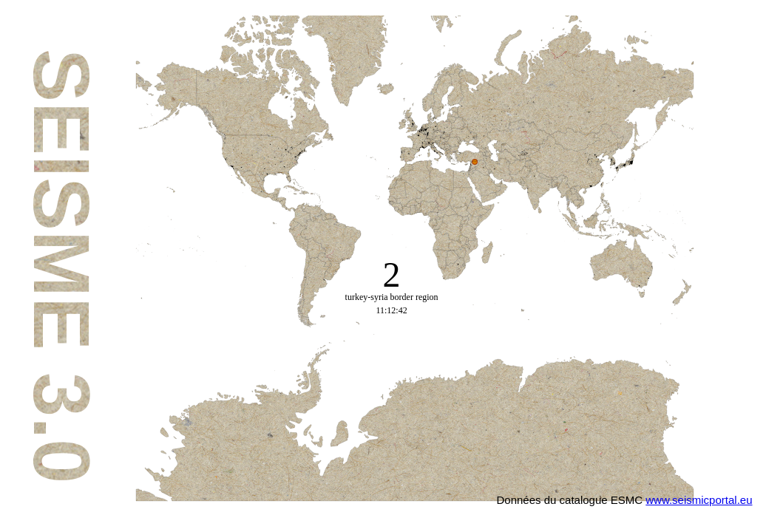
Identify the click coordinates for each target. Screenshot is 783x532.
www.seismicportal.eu (699, 500)
